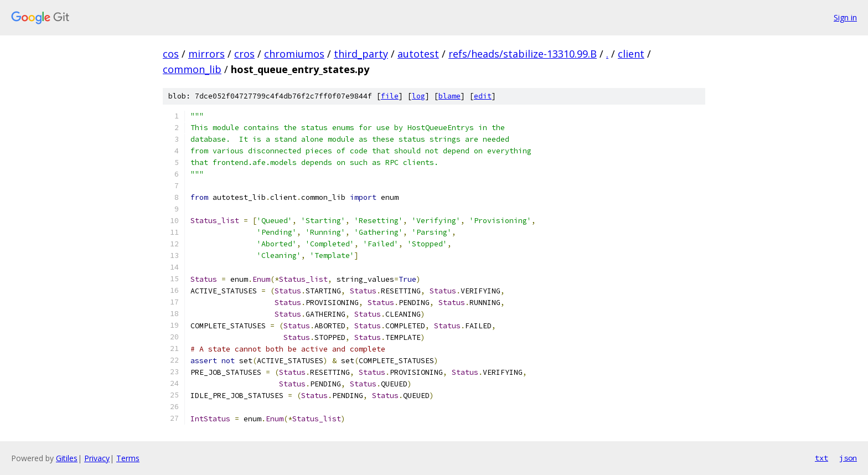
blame (449, 96)
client (631, 54)
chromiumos (294, 54)
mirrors (206, 54)
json (848, 458)
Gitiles (67, 458)
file (390, 96)
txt (821, 458)
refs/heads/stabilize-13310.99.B (523, 54)
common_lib (192, 69)
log (418, 96)
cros (244, 54)
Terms (128, 458)
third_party (361, 54)
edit (483, 96)
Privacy (97, 458)
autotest (418, 54)
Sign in (845, 17)
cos (171, 54)
